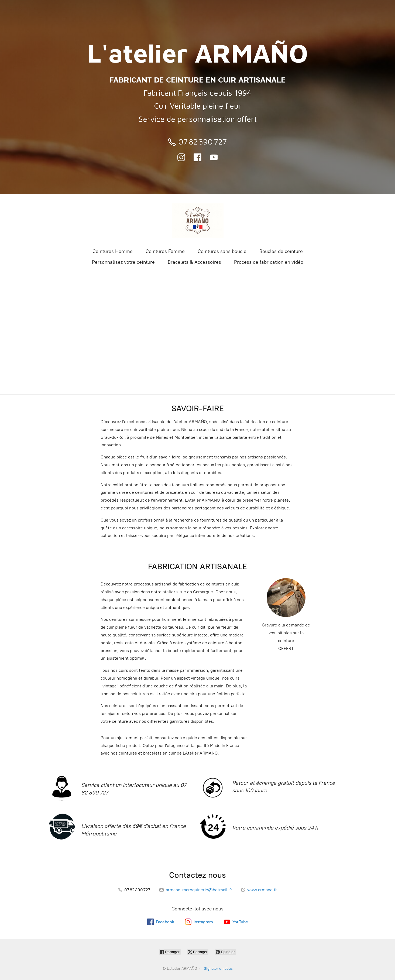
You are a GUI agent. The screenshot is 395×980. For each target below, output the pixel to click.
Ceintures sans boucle (222, 251)
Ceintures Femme (165, 251)
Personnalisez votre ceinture (123, 262)
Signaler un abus (218, 969)
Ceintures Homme (113, 251)
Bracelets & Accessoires (194, 262)
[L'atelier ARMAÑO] (198, 221)
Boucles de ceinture (281, 251)
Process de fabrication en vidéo (269, 262)
